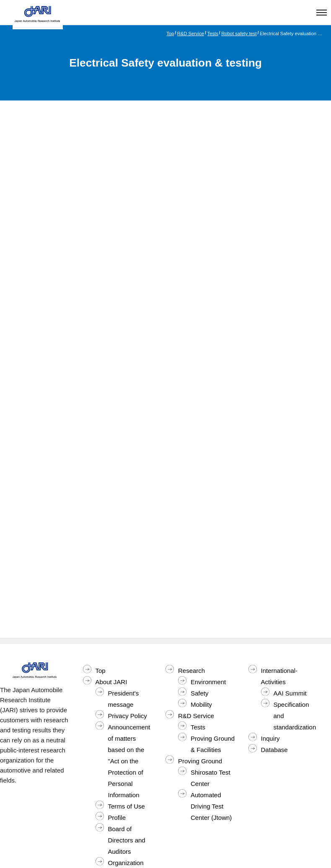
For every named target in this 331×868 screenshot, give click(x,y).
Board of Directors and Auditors (127, 840)
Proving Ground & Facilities (213, 744)
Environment (208, 682)
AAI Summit (290, 693)
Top (170, 33)
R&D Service (191, 33)
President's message (124, 699)
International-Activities (279, 676)
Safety (200, 693)
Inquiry (270, 738)
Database (274, 750)
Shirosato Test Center (211, 778)
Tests (213, 33)
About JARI (111, 682)
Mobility (201, 704)
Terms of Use (127, 806)
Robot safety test (239, 33)
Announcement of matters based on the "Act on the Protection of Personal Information (129, 761)
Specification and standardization (295, 716)
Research (191, 671)
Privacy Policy (128, 716)
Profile (117, 818)
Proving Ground (200, 761)
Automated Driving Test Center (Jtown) (211, 806)
